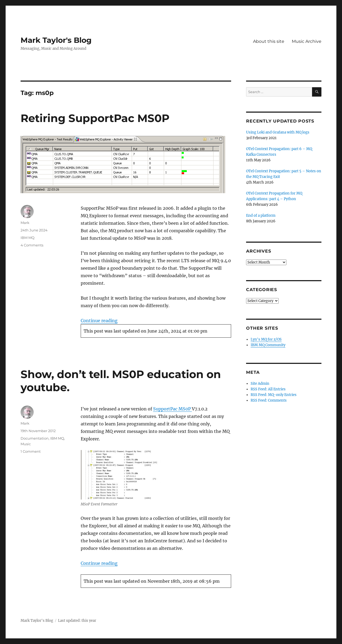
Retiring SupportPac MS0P (95, 118)
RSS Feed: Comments (269, 400)
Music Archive (307, 41)
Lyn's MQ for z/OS (266, 339)
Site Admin (260, 384)
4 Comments (32, 245)
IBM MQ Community (268, 345)
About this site (269, 41)
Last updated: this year (77, 621)
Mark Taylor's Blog (56, 40)
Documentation (35, 438)
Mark (25, 223)
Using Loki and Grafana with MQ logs (278, 132)
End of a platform (261, 216)
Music (26, 444)
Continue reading (99, 321)
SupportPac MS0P (172, 409)
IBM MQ (28, 238)
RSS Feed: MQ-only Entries (274, 395)
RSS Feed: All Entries (268, 389)
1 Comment (31, 451)
